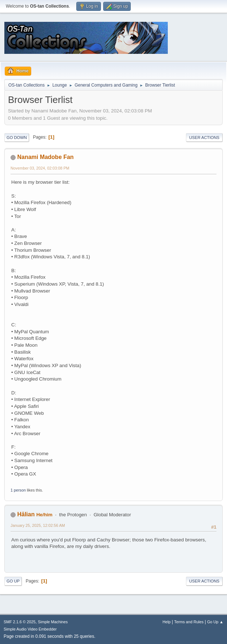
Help (167, 622)
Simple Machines (53, 622)
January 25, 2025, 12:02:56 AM (38, 525)
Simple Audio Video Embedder (30, 629)
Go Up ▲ (215, 622)
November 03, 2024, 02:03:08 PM (40, 168)
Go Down (17, 138)
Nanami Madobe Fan (45, 157)
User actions (204, 138)
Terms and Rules (189, 622)
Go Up (13, 581)
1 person (18, 490)
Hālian (26, 514)
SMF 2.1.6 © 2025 (20, 622)
